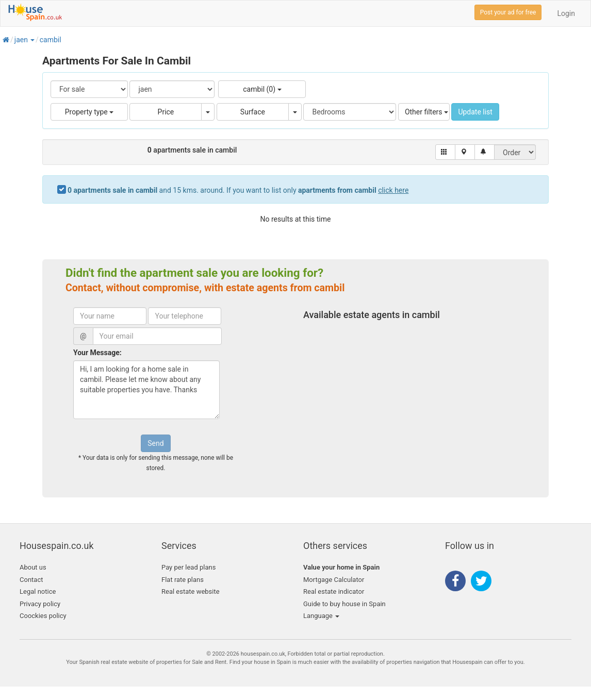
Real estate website (191, 591)
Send (155, 443)
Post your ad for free (508, 12)
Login (566, 13)
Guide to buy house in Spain (344, 604)
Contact (31, 580)
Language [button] (321, 616)
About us (33, 567)
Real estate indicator (334, 591)
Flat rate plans (183, 580)
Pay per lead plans (188, 567)
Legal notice (38, 591)
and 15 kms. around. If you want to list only (238, 190)
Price (166, 112)
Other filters (426, 112)
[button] (32, 40)
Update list (475, 112)
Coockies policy (43, 616)
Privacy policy (40, 604)
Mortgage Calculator (334, 580)
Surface (253, 112)
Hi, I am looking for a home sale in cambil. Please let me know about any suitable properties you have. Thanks (146, 390)
